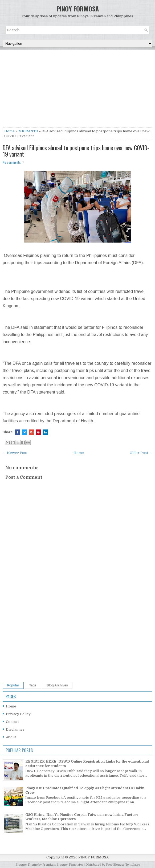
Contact (12, 722)
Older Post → (141, 453)
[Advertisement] (77, 90)
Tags (33, 685)
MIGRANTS (28, 131)
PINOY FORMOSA (78, 9)
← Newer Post (15, 453)
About (11, 737)
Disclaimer (15, 729)
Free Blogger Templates (123, 865)
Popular (13, 685)
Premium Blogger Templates (63, 865)
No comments (12, 162)
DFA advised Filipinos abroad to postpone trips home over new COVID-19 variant (76, 151)
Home (9, 131)
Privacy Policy (18, 714)
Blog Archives (57, 685)
